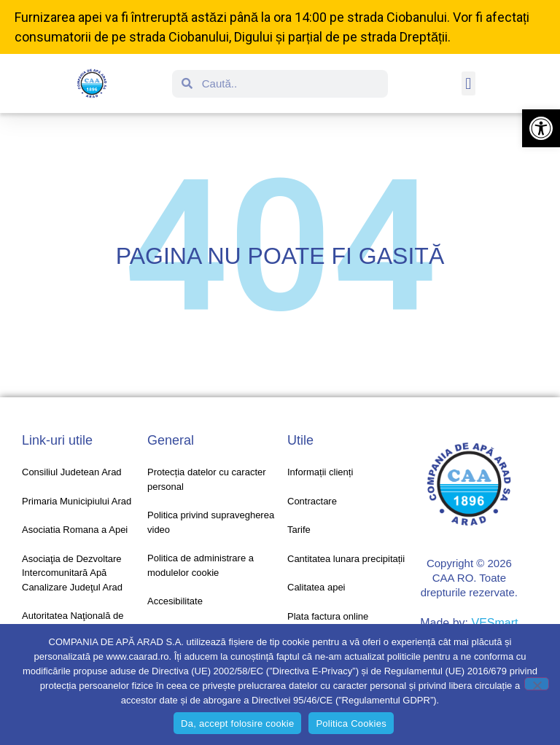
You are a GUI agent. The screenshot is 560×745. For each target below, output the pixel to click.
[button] (541, 128)
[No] (537, 684)
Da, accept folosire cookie (237, 723)
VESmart (494, 623)
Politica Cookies (351, 723)
